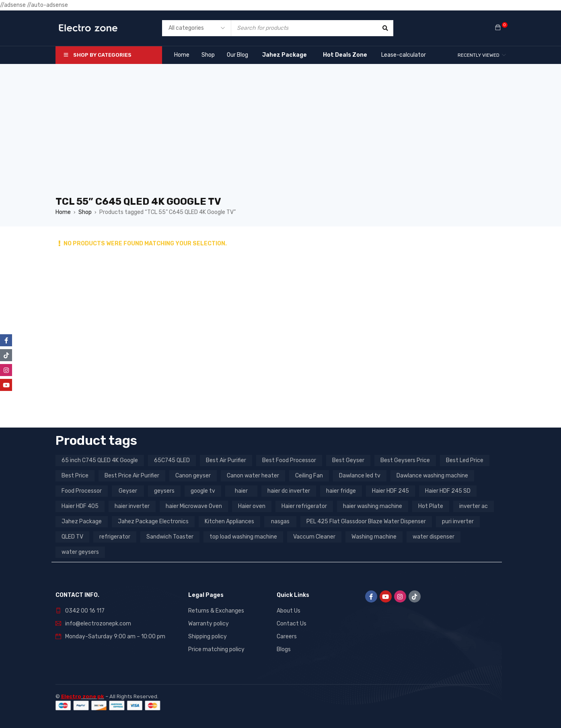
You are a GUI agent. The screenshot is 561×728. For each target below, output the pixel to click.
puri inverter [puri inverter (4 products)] (458, 521)
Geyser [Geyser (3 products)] (128, 491)
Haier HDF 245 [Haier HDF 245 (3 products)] (390, 491)
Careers (287, 636)
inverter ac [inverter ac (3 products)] (474, 506)
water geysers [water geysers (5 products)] (80, 552)
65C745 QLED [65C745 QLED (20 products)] (172, 460)
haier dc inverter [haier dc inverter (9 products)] (289, 491)
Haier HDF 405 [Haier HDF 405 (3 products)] (80, 506)
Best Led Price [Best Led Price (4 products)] (465, 460)
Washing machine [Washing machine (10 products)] (374, 537)
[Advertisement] (281, 134)
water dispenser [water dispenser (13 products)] (434, 537)
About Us (289, 611)
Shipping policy (208, 636)
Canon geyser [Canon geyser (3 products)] (193, 476)
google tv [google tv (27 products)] (203, 491)
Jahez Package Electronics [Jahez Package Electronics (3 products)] (153, 521)
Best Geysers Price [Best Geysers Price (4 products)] (405, 460)
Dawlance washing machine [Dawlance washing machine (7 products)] (432, 476)
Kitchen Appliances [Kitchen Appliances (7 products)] (229, 521)
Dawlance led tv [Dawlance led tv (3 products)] (360, 476)
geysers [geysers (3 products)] (164, 491)
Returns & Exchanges (216, 611)
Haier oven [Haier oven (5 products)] (252, 506)
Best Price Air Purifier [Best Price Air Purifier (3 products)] (132, 476)
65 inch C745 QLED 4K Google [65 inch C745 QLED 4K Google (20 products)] (100, 460)
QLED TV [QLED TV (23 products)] (72, 537)
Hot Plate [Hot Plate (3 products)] (431, 506)
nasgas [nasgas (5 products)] (280, 521)
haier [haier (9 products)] (241, 491)
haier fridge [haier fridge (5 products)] (341, 491)
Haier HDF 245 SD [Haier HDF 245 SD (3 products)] (448, 491)
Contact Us (292, 624)
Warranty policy (209, 624)
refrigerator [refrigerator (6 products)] (115, 537)
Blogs (284, 649)
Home (63, 212)
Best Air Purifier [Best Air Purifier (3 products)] (226, 460)
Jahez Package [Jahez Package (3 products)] (82, 521)
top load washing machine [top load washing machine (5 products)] (243, 537)
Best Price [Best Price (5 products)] (75, 476)
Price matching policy (216, 649)
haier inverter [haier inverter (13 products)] (132, 506)
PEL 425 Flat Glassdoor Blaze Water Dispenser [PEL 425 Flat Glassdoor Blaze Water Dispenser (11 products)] (366, 521)
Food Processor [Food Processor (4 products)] (82, 491)
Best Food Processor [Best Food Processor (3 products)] (289, 460)
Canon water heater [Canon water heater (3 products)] (253, 476)
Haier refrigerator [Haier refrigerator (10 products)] (304, 506)
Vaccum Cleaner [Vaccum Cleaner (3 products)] (314, 537)
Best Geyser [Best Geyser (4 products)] (348, 460)
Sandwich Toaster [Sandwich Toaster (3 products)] (170, 537)
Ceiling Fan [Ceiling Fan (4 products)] (309, 476)
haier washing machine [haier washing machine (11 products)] (373, 506)
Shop (85, 212)
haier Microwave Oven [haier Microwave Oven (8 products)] (194, 506)
